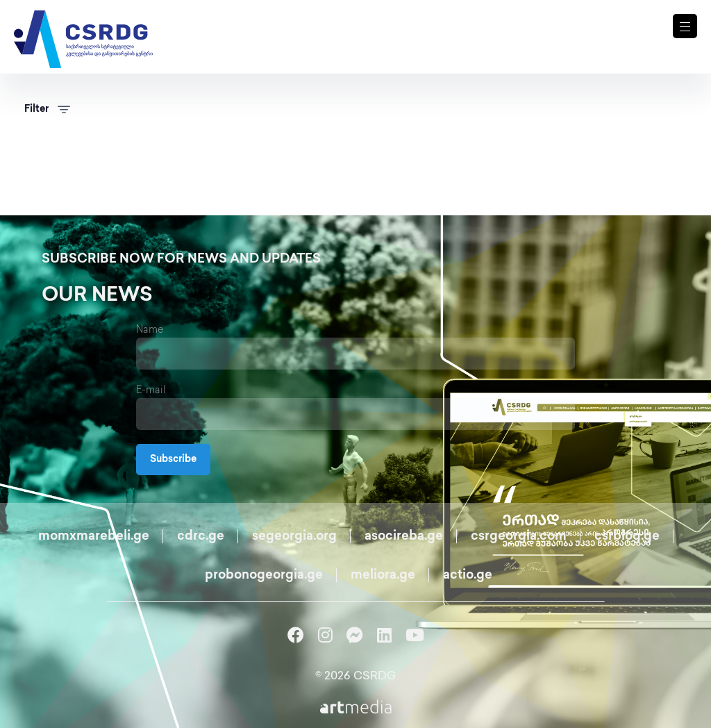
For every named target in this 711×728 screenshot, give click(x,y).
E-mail (151, 391)
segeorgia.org (294, 537)
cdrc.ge (201, 537)
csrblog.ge (627, 537)
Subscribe (173, 460)
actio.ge (468, 576)
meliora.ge (383, 576)
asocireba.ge (404, 537)
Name (150, 330)
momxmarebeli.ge (94, 537)
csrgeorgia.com (519, 537)
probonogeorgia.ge (264, 576)
